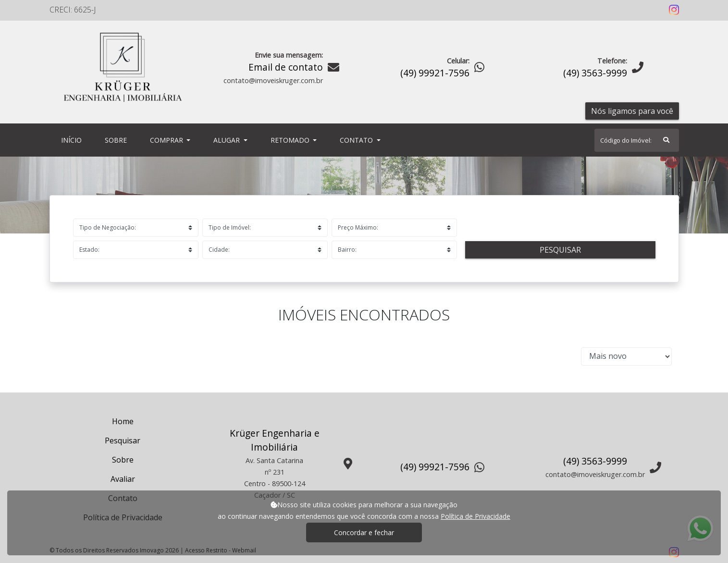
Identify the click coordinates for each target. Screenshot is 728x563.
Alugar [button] (228, 140)
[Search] (637, 140)
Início (73, 140)
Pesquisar (560, 250)
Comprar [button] (167, 140)
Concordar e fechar (364, 532)
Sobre (118, 140)
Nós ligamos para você (632, 111)
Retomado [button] (291, 140)
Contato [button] (357, 140)
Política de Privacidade (475, 516)
